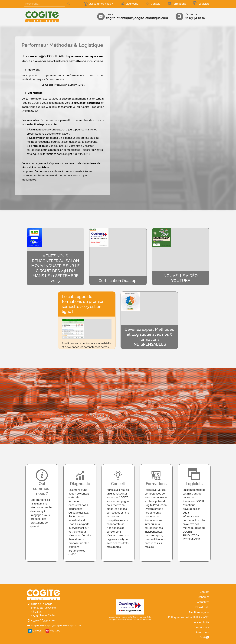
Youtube (55, 631)
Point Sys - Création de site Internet (205, 637)
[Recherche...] (44, 4)
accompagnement (75, 99)
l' (63, 99)
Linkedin (37, 631)
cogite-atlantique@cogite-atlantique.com (56, 626)
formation (36, 99)
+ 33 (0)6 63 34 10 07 (43, 620)
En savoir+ (42, 513)
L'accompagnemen (41, 138)
